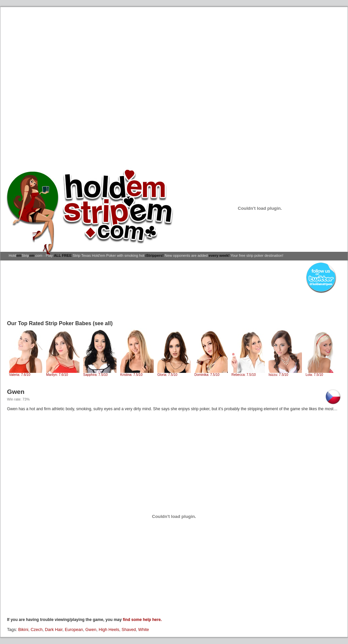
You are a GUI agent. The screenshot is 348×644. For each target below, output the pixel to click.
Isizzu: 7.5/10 (285, 373)
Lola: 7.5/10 (322, 373)
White (144, 630)
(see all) (103, 323)
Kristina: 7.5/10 (137, 373)
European (74, 630)
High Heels (109, 630)
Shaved (129, 630)
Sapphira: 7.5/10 (100, 373)
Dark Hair (53, 630)
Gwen (91, 630)
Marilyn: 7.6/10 (63, 373)
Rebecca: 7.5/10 (248, 373)
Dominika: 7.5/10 (211, 373)
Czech (37, 630)
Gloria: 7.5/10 (174, 373)
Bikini (23, 630)
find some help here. (142, 620)
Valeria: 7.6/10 (26, 373)
